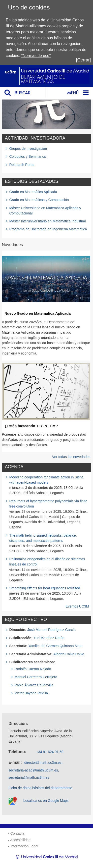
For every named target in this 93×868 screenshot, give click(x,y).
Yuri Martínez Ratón (49, 638)
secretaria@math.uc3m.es (29, 777)
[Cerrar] (84, 60)
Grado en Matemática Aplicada (33, 192)
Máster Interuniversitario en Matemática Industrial (47, 221)
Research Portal (22, 165)
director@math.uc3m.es (43, 763)
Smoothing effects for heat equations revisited (45, 588)
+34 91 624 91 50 (50, 752)
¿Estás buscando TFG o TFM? (31, 426)
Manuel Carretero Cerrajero (36, 677)
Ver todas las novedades (71, 457)
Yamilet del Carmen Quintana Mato (55, 646)
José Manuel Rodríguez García (51, 630)
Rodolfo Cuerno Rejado (33, 669)
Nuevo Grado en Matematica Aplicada (38, 313)
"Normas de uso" (36, 56)
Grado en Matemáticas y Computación (39, 200)
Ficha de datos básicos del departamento (40, 788)
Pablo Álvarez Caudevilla (34, 685)
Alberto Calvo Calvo (69, 654)
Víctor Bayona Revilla (31, 693)
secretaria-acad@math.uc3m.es (33, 770)
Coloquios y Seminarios (28, 156)
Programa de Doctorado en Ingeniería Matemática (48, 229)
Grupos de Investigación (28, 149)
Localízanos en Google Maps (46, 801)
